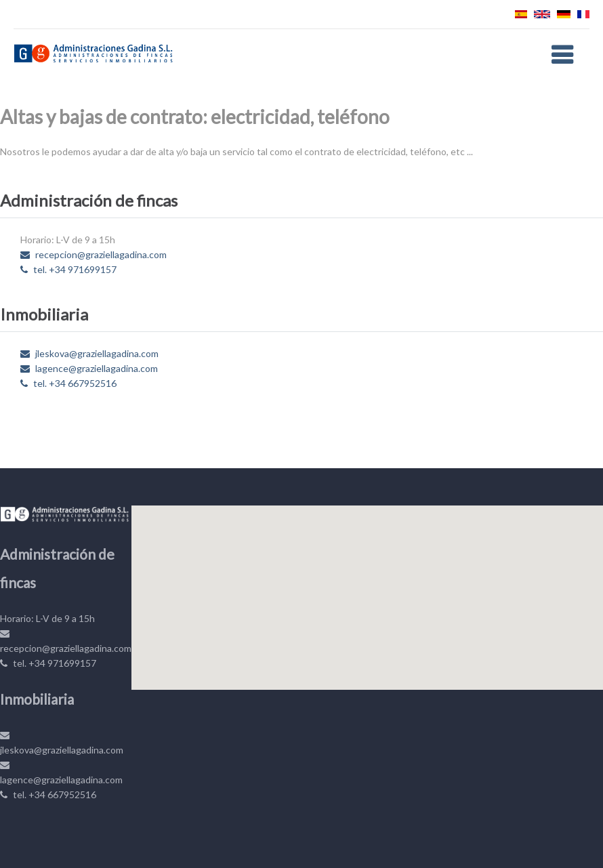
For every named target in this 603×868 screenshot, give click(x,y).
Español (521, 14)
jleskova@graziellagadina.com (89, 353)
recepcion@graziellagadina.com (93, 254)
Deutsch (564, 14)
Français (583, 14)
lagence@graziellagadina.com (89, 368)
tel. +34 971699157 (68, 269)
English (542, 14)
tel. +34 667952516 (68, 383)
